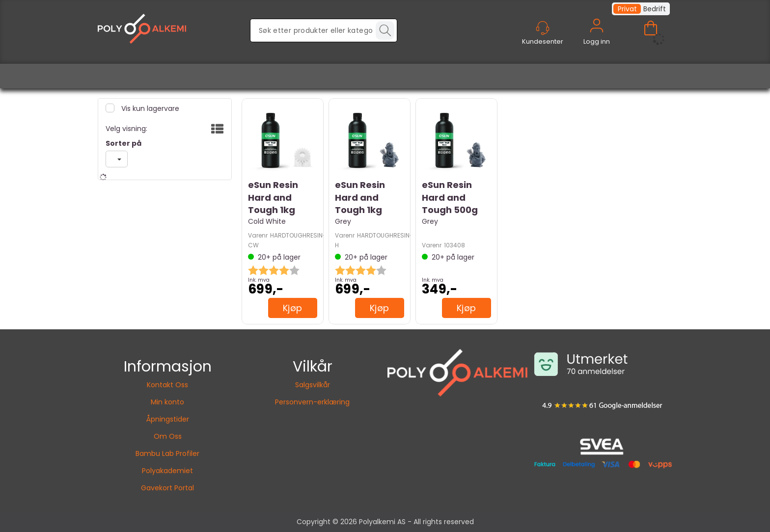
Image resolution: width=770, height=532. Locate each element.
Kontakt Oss (167, 385)
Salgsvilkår (313, 385)
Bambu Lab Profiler (167, 453)
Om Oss (168, 436)
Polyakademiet (167, 471)
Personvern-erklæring (312, 402)
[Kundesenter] (543, 28)
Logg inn (597, 37)
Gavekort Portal (167, 488)
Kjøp (293, 308)
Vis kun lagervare (149, 108)
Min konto (167, 402)
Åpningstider (168, 419)
